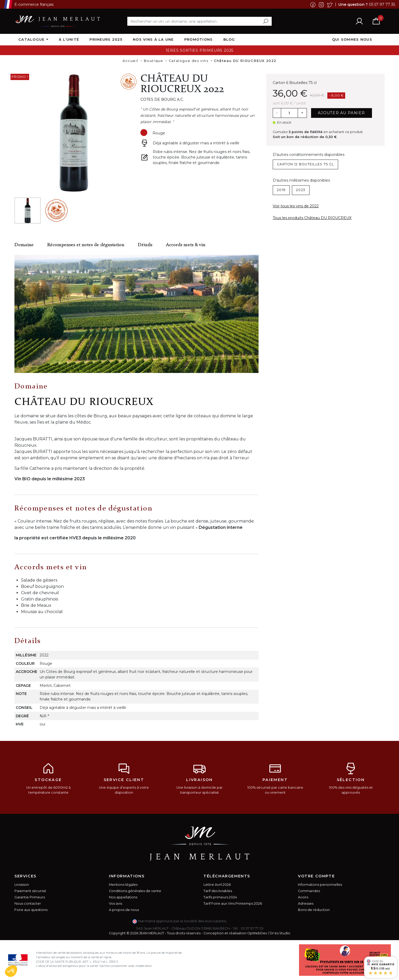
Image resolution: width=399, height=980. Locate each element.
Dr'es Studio (280, 933)
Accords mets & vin (186, 245)
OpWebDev (257, 933)
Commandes (309, 891)
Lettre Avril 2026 (217, 885)
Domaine (24, 245)
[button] (11, 971)
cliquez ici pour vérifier (247, 921)
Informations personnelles (320, 885)
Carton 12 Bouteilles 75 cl (305, 164)
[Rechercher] (199, 21)
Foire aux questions (31, 910)
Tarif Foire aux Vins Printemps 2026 (233, 903)
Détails (145, 245)
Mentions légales (123, 885)
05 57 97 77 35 (382, 4)
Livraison (22, 885)
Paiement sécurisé (30, 891)
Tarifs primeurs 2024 (220, 897)
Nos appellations (123, 897)
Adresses (306, 903)
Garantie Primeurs (30, 897)
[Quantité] (289, 113)
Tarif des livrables (218, 891)
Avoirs (303, 897)
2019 (281, 190)
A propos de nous (124, 910)
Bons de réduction (314, 910)
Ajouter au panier (342, 113)
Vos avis (115, 903)
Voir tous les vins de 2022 (296, 206)
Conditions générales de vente (135, 891)
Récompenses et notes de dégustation (86, 245)
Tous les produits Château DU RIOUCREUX (312, 218)
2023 (301, 190)
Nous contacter (28, 903)
